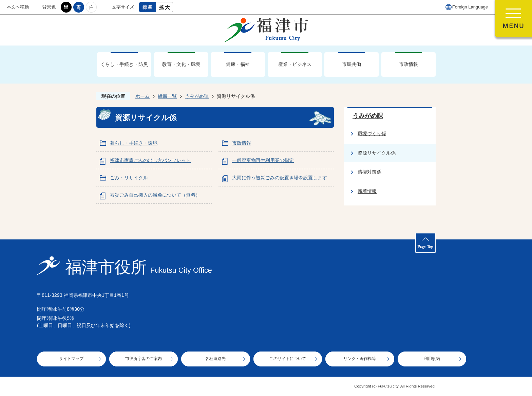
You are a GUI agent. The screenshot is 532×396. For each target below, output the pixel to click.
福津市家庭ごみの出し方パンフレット (150, 160)
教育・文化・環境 (181, 64)
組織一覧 (167, 96)
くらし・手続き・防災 (124, 64)
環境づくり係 (372, 133)
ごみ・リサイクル (129, 178)
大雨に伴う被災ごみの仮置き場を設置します (280, 178)
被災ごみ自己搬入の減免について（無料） (155, 195)
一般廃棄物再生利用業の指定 (263, 160)
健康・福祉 (238, 64)
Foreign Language (470, 7)
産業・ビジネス (295, 64)
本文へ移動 (18, 7)
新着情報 (367, 191)
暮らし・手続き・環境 (134, 143)
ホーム (142, 96)
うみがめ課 (197, 96)
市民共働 (351, 64)
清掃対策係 (369, 172)
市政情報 (408, 64)
